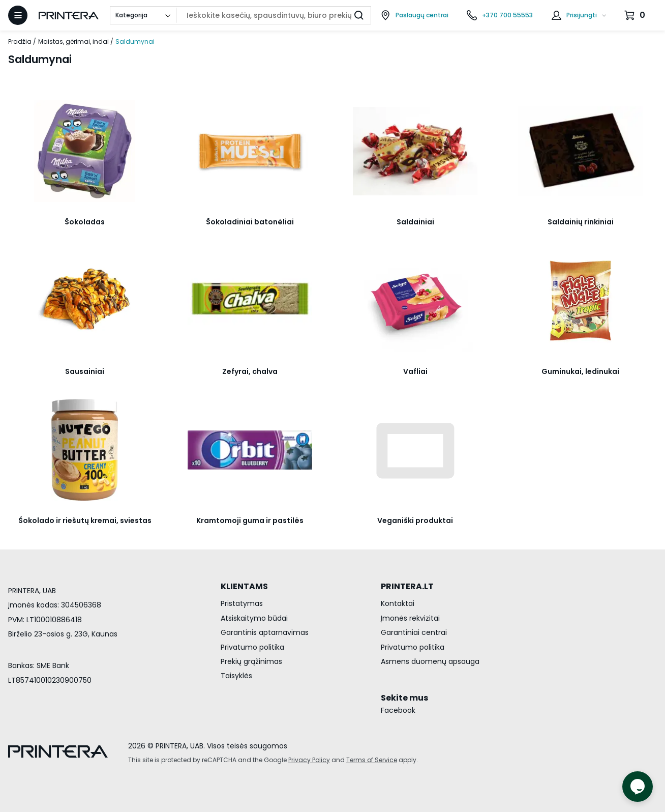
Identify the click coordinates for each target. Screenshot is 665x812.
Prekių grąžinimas (251, 661)
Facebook (398, 710)
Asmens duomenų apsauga (430, 661)
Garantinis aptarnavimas (265, 632)
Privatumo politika (252, 647)
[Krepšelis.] (636, 15)
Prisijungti (582, 15)
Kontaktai (398, 603)
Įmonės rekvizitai (410, 618)
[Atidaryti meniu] (18, 15)
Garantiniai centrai (414, 632)
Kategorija (131, 15)
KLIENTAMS (244, 586)
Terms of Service (372, 760)
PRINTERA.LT (407, 586)
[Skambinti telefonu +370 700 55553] (500, 15)
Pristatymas (242, 603)
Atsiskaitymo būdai (254, 618)
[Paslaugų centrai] (414, 15)
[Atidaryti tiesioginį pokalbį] (638, 787)
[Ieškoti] (359, 15)
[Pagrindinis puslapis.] (69, 16)
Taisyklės (236, 676)
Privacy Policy (309, 760)
